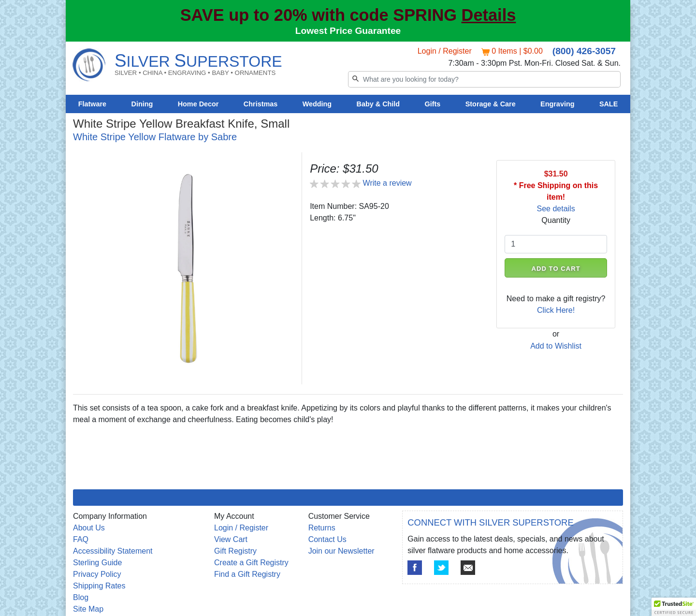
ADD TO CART (556, 269)
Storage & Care (491, 104)
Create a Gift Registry (251, 563)
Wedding (317, 104)
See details (556, 209)
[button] (674, 607)
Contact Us (327, 539)
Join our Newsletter (341, 551)
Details (489, 15)
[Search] (484, 79)
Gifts (433, 104)
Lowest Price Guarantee (348, 31)
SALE (609, 104)
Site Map (88, 609)
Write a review (387, 183)
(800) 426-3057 (584, 51)
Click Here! (556, 310)
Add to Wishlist (556, 346)
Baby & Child (378, 104)
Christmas (261, 104)
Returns (322, 528)
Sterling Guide (97, 563)
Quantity (556, 220)
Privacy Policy (97, 574)
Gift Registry (235, 551)
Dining (142, 104)
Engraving (557, 104)
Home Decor (198, 104)
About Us (89, 528)
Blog (81, 597)
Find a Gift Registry (247, 574)
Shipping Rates (99, 586)
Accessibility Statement (113, 551)
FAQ (81, 539)
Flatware (92, 104)
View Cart (231, 539)
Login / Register (445, 51)
